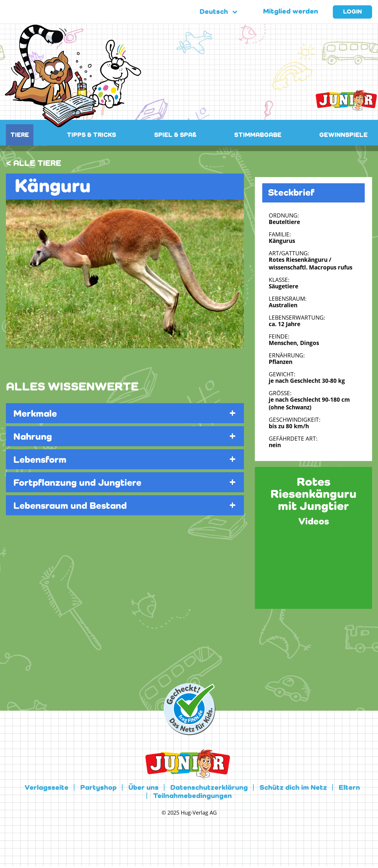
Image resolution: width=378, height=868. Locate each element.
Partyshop (98, 788)
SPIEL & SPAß (175, 135)
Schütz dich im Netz (293, 788)
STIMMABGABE (258, 135)
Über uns (144, 788)
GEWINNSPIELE (343, 135)
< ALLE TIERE (34, 164)
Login (352, 12)
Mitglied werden (291, 12)
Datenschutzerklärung (209, 788)
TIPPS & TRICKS (91, 135)
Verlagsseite (47, 788)
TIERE (20, 135)
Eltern (349, 788)
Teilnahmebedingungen (192, 796)
